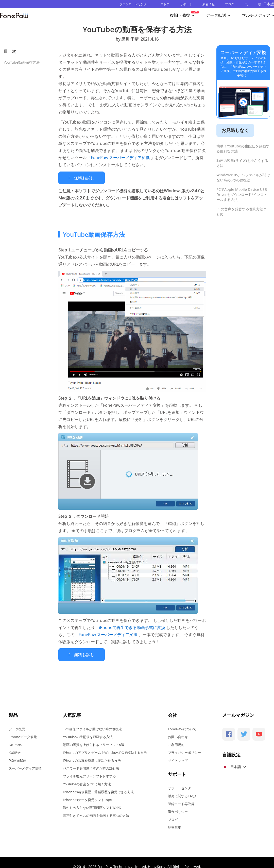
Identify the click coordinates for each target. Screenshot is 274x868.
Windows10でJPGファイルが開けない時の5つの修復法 (243, 177)
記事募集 (175, 827)
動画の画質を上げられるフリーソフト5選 (94, 744)
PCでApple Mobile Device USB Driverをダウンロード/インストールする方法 (242, 194)
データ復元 (17, 728)
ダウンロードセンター (135, 4)
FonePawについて (182, 728)
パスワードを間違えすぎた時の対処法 (91, 768)
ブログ (230, 4)
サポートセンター (181, 788)
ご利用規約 (176, 744)
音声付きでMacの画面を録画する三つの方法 (96, 815)
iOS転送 (15, 752)
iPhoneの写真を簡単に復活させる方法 (92, 760)
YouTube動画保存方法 (22, 62)
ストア (165, 4)
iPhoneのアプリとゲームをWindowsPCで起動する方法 (105, 752)
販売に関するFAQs (182, 795)
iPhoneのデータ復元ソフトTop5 (88, 799)
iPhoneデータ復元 (23, 736)
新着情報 (209, 4)
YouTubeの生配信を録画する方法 (88, 736)
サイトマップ (178, 760)
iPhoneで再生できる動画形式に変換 (133, 627)
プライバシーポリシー (184, 752)
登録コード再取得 (181, 803)
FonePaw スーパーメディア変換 (121, 158)
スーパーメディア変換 (243, 52)
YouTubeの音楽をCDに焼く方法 (87, 784)
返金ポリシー (178, 811)
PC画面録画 (18, 760)
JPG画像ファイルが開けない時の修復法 (92, 728)
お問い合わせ (178, 736)
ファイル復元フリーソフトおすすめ (89, 776)
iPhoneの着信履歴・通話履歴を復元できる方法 (98, 791)
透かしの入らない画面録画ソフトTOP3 (92, 807)
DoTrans (15, 744)
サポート (186, 4)
